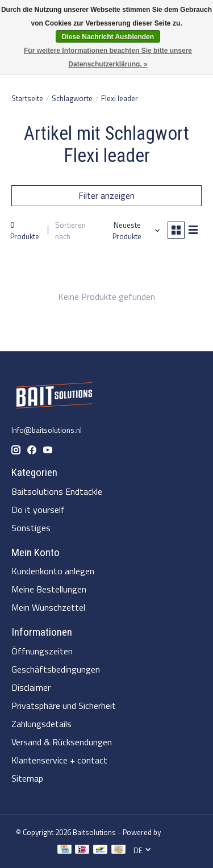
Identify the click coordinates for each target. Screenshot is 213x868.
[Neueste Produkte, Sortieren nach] (131, 231)
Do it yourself (38, 510)
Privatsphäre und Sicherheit (64, 706)
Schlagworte (72, 98)
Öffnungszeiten (42, 651)
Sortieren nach (70, 231)
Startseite (27, 98)
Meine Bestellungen (49, 589)
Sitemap (27, 778)
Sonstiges (31, 528)
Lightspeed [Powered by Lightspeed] (180, 832)
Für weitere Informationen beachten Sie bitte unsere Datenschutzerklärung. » (108, 57)
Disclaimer (31, 687)
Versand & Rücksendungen (62, 742)
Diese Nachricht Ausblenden (108, 37)
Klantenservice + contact (59, 760)
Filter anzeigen (106, 195)
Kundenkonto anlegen (53, 571)
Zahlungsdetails (41, 724)
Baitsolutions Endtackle (57, 491)
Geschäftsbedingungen (56, 669)
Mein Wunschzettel (48, 607)
